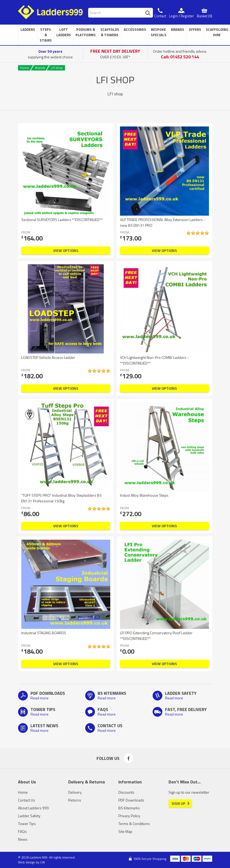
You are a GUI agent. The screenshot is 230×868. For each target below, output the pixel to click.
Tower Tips (27, 824)
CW (43, 862)
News (23, 839)
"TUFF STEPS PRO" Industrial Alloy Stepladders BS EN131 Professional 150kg (61, 498)
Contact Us (27, 800)
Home (25, 68)
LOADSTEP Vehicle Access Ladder (48, 357)
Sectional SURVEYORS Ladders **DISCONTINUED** (62, 220)
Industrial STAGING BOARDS (44, 633)
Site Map (125, 831)
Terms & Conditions (134, 824)
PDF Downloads (131, 800)
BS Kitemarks (129, 808)
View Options (66, 250)
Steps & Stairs (46, 35)
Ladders (28, 29)
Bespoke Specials (159, 32)
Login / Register (181, 16)
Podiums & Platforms (86, 32)
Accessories (135, 29)
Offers (195, 29)
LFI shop (57, 68)
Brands (178, 29)
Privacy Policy (129, 816)
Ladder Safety (29, 816)
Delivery (75, 792)
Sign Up (178, 803)
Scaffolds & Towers (110, 32)
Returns (75, 800)
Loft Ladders (64, 32)
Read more (40, 698)
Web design (27, 862)
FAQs (22, 831)
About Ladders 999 (33, 808)
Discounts (126, 792)
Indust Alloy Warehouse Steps (144, 495)
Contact (160, 16)
